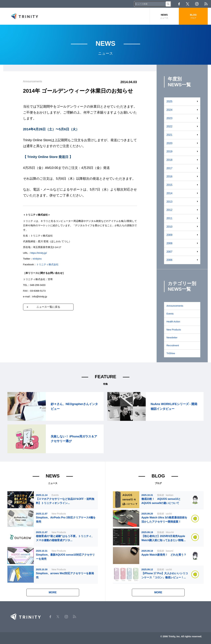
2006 (169, 260)
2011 (169, 218)
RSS (206, 4)
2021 (169, 135)
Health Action (173, 322)
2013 (169, 202)
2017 (169, 168)
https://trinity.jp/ (39, 253)
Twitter (188, 4)
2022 (169, 126)
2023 (169, 118)
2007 (169, 252)
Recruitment (173, 345)
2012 (169, 210)
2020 (169, 143)
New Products (174, 330)
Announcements (175, 306)
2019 (169, 151)
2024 (169, 110)
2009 (169, 235)
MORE (53, 592)
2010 (169, 227)
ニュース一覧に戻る (48, 307)
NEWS (164, 16)
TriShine (171, 353)
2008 (169, 243)
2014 (169, 193)
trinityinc (37, 259)
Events (170, 314)
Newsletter (172, 338)
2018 (169, 160)
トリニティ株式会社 (47, 264)
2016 (169, 177)
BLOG (193, 16)
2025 (169, 101)
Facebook (179, 4)
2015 (169, 185)
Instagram (197, 4)
